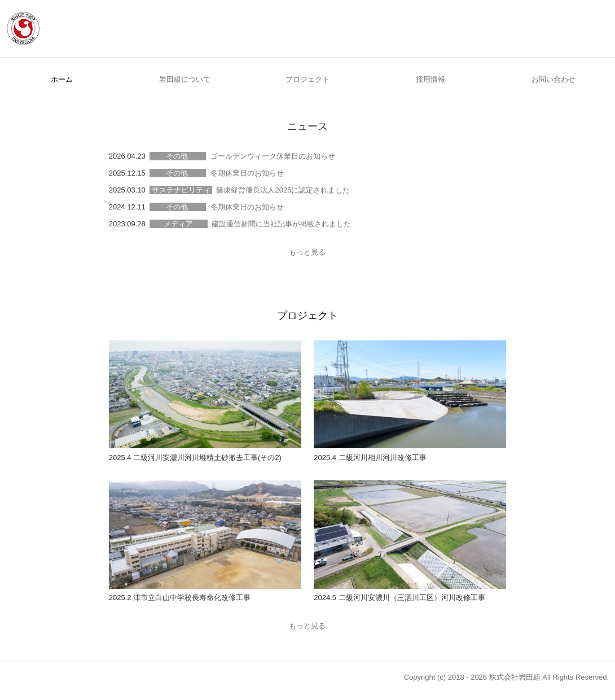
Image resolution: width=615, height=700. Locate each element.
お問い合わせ (553, 79)
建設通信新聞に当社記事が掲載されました (281, 224)
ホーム (62, 79)
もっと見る (307, 252)
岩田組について (185, 79)
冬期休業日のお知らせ (247, 173)
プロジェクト (307, 79)
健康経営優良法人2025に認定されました (283, 190)
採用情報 (430, 79)
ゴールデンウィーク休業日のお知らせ (273, 156)
